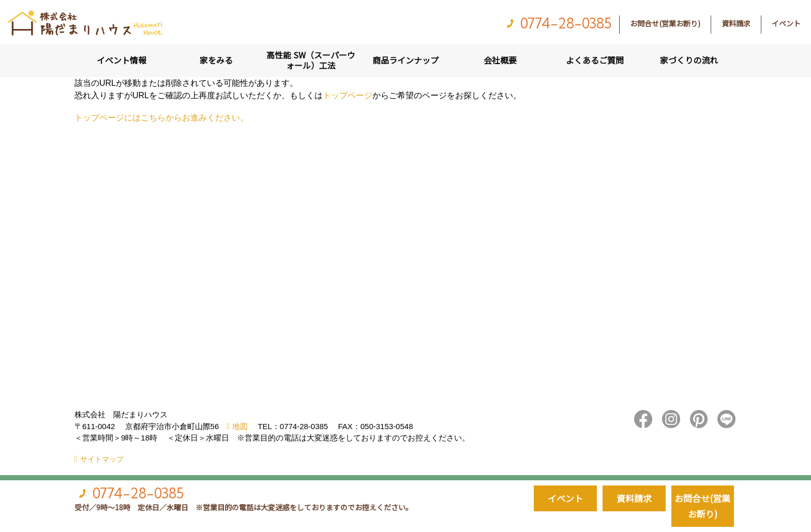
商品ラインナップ (405, 60)
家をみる (216, 60)
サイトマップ (102, 459)
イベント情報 (122, 60)
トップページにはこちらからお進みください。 (161, 118)
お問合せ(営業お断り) (665, 23)
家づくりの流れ (689, 60)
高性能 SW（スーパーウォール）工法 (311, 60)
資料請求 (736, 23)
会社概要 (500, 60)
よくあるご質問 (595, 60)
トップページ (348, 95)
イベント (786, 23)
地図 (240, 426)
